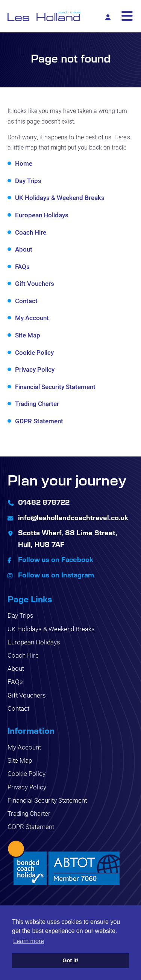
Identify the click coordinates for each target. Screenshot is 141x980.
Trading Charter (37, 404)
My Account (32, 318)
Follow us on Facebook (56, 559)
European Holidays (42, 215)
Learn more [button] (29, 941)
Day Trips (28, 181)
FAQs (22, 266)
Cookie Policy (34, 352)
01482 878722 (44, 502)
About (24, 249)
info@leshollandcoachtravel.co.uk (73, 517)
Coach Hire (31, 232)
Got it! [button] (70, 960)
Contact (26, 301)
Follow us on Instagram (56, 575)
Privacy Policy (35, 369)
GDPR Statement (39, 421)
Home (24, 163)
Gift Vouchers (35, 283)
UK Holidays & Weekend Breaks (60, 198)
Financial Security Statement (55, 387)
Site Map (28, 335)
